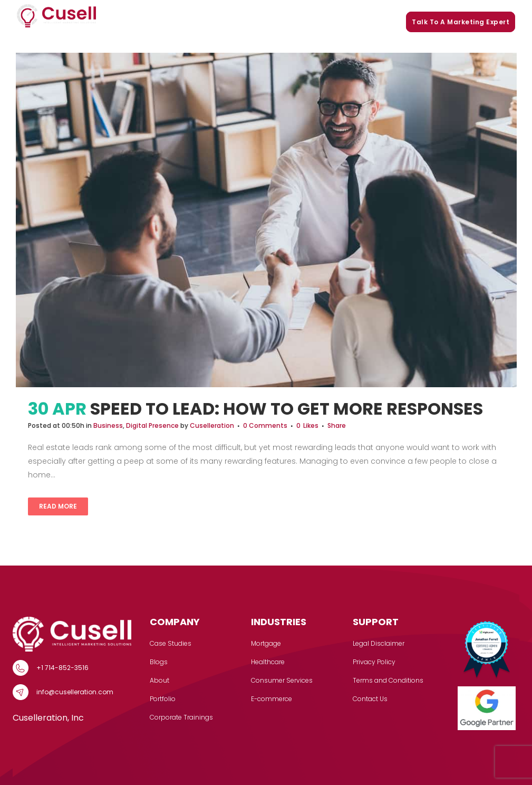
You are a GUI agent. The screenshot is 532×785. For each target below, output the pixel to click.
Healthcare (268, 662)
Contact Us (370, 699)
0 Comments (265, 425)
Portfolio (280, 22)
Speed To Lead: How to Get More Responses (287, 409)
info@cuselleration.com (75, 692)
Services (144, 22)
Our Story (242, 22)
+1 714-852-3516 (62, 668)
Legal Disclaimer (379, 643)
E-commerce (272, 699)
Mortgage (266, 643)
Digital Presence (152, 425)
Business (108, 425)
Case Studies (195, 22)
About (159, 680)
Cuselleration (212, 425)
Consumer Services (282, 680)
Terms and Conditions (388, 680)
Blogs (313, 22)
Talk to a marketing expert (461, 22)
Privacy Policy (374, 662)
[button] (159, 22)
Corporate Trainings (366, 22)
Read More (58, 506)
